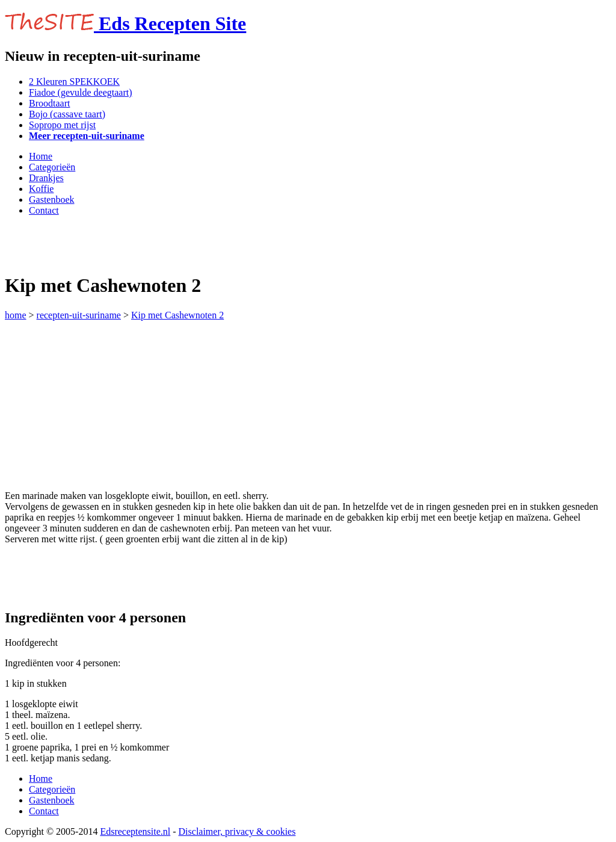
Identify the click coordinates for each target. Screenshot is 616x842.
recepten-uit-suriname (79, 315)
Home (41, 156)
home (16, 315)
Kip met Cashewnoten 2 (177, 315)
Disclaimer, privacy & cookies (237, 831)
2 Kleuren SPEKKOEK (74, 82)
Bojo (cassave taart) (67, 114)
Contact (44, 210)
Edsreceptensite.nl (135, 831)
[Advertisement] (146, 244)
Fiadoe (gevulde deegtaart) (80, 92)
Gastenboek (52, 200)
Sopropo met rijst (62, 125)
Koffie (41, 189)
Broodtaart (49, 103)
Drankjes (46, 178)
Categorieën (52, 167)
